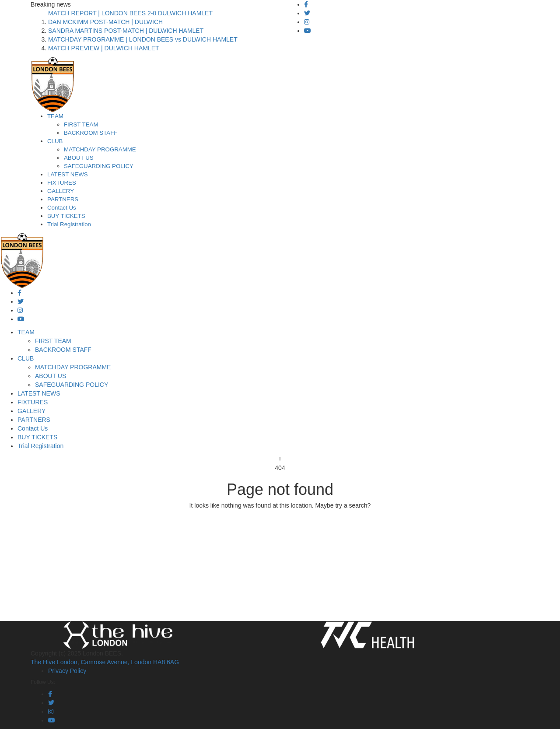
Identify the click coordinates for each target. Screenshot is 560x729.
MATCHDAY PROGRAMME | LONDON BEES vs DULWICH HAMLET (143, 39)
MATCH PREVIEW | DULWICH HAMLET (104, 48)
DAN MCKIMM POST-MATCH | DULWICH (105, 22)
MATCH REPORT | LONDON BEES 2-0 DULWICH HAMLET (130, 13)
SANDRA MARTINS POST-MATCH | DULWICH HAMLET (126, 31)
